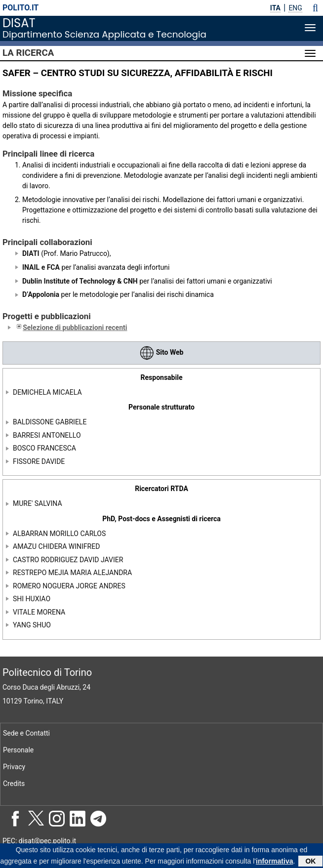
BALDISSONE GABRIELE (50, 422)
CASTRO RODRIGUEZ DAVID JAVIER (68, 560)
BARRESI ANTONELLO (47, 435)
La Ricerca (28, 53)
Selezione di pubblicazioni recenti (71, 328)
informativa (274, 863)
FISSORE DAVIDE (39, 461)
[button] (315, 8)
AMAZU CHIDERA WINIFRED (56, 546)
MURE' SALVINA (38, 503)
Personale (18, 750)
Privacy (14, 767)
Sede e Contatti (26, 733)
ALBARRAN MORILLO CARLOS (59, 534)
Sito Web (162, 352)
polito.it (20, 8)
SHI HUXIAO (32, 599)
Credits (14, 784)
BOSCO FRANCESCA (44, 448)
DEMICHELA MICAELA (47, 392)
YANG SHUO (32, 625)
